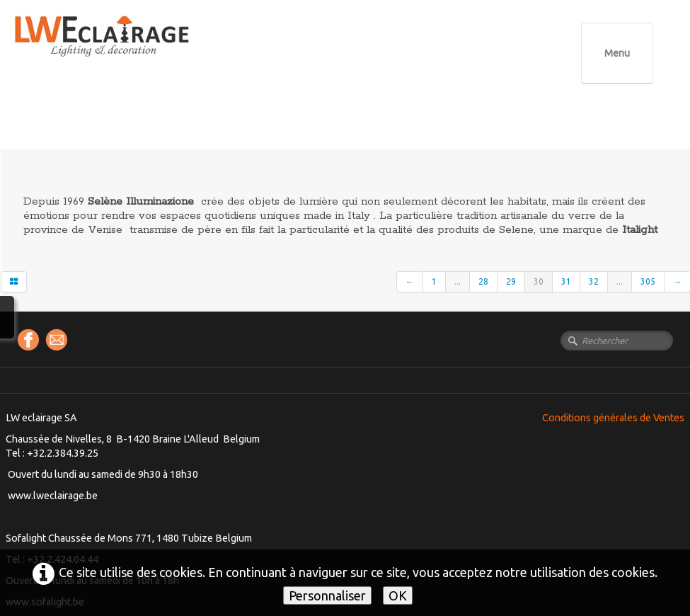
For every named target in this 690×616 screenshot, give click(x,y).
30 (539, 281)
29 (511, 281)
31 (566, 281)
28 (483, 281)
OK (398, 595)
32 (594, 281)
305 (648, 281)
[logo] (131, 49)
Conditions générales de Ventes (613, 418)
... (458, 281)
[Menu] (617, 53)
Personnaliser (327, 595)
